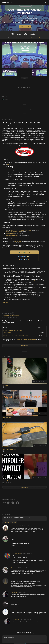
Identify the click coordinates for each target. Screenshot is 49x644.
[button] (45, 3)
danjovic (6, 387)
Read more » (6, 302)
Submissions (28, 38)
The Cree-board (7, 333)
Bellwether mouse (10, 233)
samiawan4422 (14, 526)
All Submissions (24, 487)
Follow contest (25, 27)
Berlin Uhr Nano (7, 417)
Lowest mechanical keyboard (13, 232)
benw (12, 602)
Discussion (37, 38)
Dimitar (13, 537)
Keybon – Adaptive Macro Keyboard (12, 330)
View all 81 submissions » (16, 357)
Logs (20, 38)
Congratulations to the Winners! (11, 316)
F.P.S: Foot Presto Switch (9, 449)
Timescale (13, 568)
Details (10, 38)
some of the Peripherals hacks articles (21, 230)
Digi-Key (9, 164)
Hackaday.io (18, 241)
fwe (12, 579)
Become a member (17, 634)
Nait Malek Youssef (17, 554)
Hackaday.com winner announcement (26, 339)
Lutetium (6, 99)
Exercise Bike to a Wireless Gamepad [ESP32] (15, 335)
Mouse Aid (5, 385)
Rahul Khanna (7, 483)
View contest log (25, 346)
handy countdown (33, 281)
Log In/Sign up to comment (10, 523)
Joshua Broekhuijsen (16, 610)
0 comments (19, 318)
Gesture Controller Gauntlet (10, 481)
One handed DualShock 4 (12, 235)
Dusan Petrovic (14, 592)
